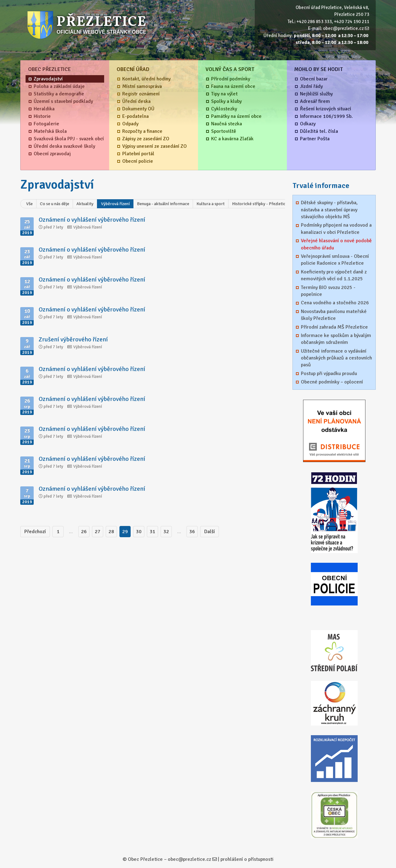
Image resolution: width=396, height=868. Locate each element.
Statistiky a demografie (59, 94)
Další (210, 532)
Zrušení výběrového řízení (73, 339)
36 (192, 532)
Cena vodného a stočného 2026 (335, 303)
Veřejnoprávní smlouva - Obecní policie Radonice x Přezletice (335, 260)
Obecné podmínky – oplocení (332, 382)
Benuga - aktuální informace (163, 204)
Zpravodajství (48, 79)
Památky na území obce (236, 116)
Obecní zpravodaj (52, 154)
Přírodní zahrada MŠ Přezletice (334, 327)
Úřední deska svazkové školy (64, 146)
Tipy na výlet (224, 94)
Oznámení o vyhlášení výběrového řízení (92, 220)
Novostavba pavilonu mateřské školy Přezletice (334, 315)
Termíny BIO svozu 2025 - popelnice (328, 291)
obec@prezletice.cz (343, 28)
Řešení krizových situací (326, 109)
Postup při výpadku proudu (329, 374)
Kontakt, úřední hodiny (146, 79)
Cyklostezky (224, 109)
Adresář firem (315, 101)
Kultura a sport (210, 204)
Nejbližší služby (316, 94)
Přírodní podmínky (231, 79)
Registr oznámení (141, 94)
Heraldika (44, 109)
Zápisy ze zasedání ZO (146, 139)
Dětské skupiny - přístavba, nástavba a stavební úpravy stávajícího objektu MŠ (329, 210)
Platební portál (138, 154)
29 (125, 532)
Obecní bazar (314, 79)
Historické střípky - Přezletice (260, 204)
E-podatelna (135, 116)
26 (84, 532)
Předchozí (35, 532)
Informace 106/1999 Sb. (326, 116)
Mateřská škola (50, 131)
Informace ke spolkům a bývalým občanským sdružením (336, 339)
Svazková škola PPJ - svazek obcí (69, 139)
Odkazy (308, 124)
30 (139, 532)
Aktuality (85, 204)
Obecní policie (138, 161)
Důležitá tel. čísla (319, 131)
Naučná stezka (227, 124)
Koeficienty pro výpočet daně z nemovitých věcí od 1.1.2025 (334, 275)
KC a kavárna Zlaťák (232, 139)
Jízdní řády (311, 86)
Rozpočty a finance (142, 131)
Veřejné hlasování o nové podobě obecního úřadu (336, 244)
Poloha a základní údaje (59, 86)
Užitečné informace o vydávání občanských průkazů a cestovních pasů (336, 358)
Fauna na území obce (233, 86)
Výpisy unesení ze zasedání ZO (155, 146)
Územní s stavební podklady (63, 101)
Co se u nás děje (55, 204)
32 (166, 532)
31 (152, 532)
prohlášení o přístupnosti (247, 859)
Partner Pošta (315, 139)
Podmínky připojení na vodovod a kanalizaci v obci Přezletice (336, 229)
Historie (42, 116)
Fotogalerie (46, 124)
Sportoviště (224, 131)
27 (98, 532)
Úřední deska (136, 101)
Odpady (130, 124)
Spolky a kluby (226, 101)
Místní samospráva (142, 86)
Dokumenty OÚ (138, 109)
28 (111, 532)
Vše (29, 204)
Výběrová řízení (115, 204)
